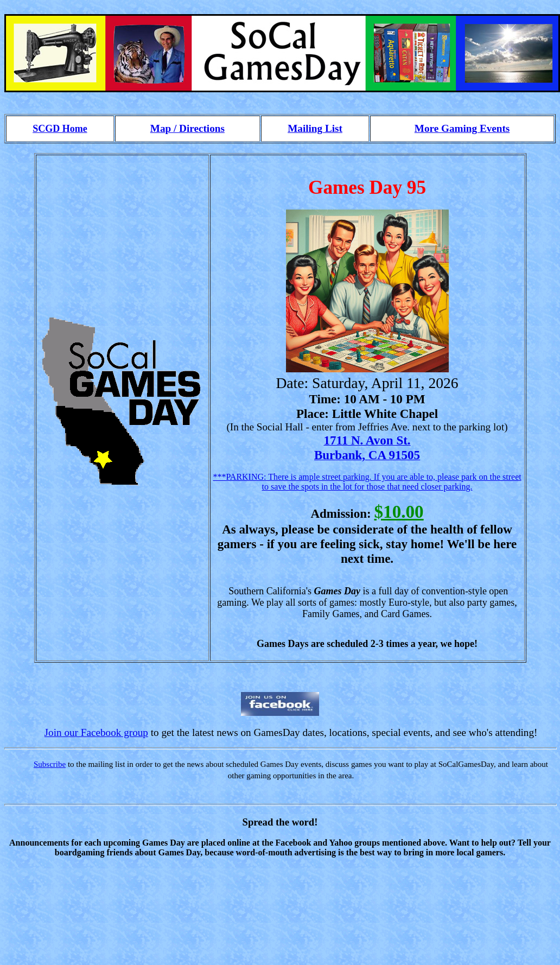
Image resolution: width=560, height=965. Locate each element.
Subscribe (50, 764)
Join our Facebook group (96, 732)
